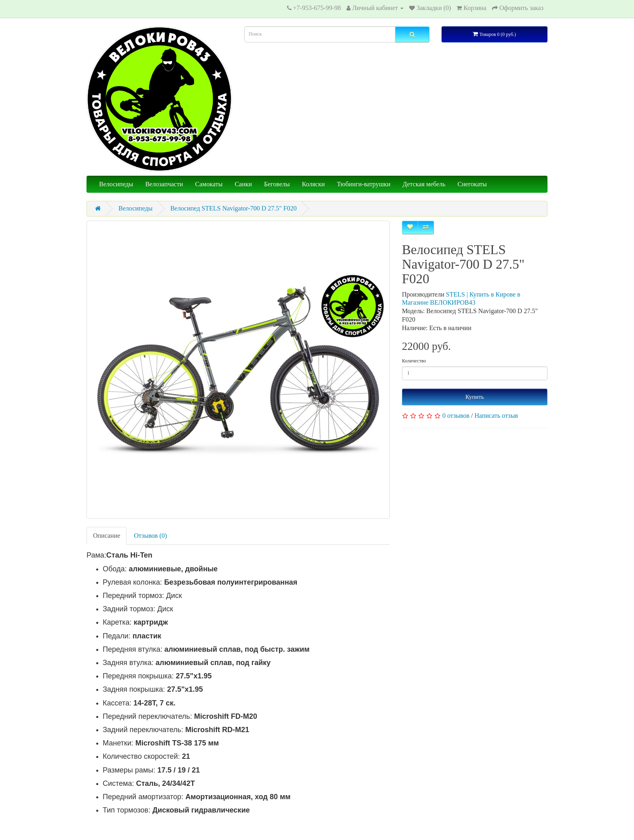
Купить (475, 397)
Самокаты (209, 184)
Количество (414, 361)
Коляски (313, 184)
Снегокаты (472, 184)
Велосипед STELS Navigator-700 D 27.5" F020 (234, 208)
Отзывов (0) (150, 536)
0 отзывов (456, 416)
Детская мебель (424, 184)
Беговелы (277, 184)
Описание (107, 536)
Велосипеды (116, 184)
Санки (243, 184)
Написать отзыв (496, 416)
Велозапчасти (164, 184)
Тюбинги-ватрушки (363, 184)
